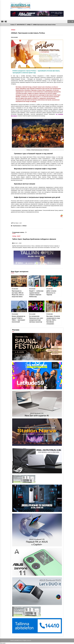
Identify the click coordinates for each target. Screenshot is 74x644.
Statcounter (3, 643)
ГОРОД (14, 236)
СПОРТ (19, 236)
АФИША (13, 30)
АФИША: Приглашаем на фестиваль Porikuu (28, 33)
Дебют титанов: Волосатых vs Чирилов (51, 293)
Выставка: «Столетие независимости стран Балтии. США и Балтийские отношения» (53, 320)
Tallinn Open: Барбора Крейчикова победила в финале (34, 239)
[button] (69, 22)
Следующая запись (19, 232)
